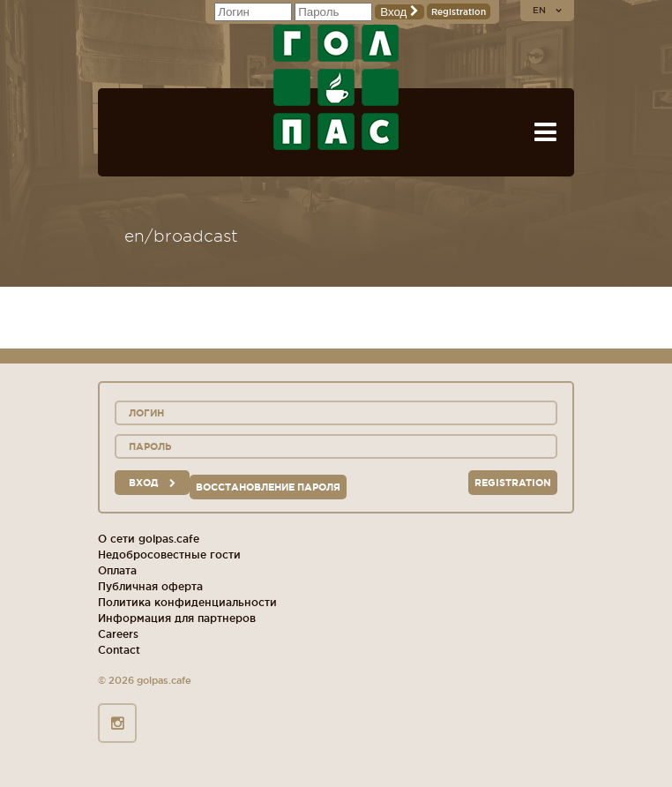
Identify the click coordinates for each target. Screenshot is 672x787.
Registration (459, 12)
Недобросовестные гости (169, 555)
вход (152, 483)
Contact (119, 650)
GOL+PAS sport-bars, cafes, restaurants (336, 87)
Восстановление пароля (268, 487)
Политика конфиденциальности (187, 602)
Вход (399, 12)
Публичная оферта (150, 586)
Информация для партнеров (177, 618)
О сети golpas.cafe (149, 539)
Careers (118, 634)
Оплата (117, 570)
